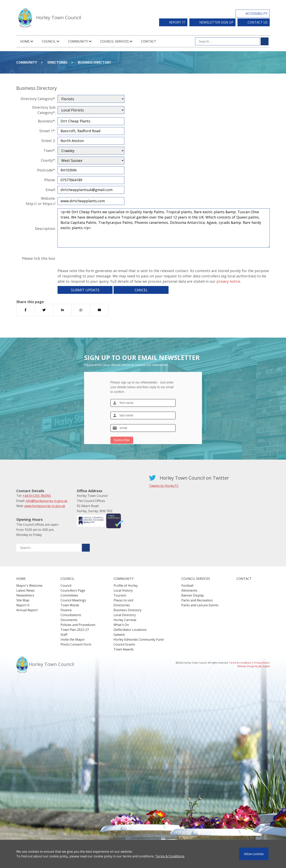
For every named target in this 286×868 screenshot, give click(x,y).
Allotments (189, 590)
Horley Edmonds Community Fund (138, 639)
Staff (64, 635)
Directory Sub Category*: (44, 110)
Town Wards (70, 605)
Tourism (120, 595)
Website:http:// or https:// (41, 201)
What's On (121, 625)
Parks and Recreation (197, 600)
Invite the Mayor (73, 639)
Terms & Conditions (170, 856)
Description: (45, 229)
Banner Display (193, 595)
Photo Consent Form (76, 644)
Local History (123, 590)
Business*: (47, 121)
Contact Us (258, 22)
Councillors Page (73, 590)
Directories (57, 62)
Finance (66, 610)
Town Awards (124, 649)
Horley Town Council (59, 17)
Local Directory (125, 615)
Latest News (25, 590)
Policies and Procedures (78, 625)
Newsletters (25, 595)
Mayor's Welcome (29, 586)
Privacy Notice (262, 663)
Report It (177, 22)
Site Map (23, 600)
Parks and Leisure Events (200, 605)
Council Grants (124, 644)
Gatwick (119, 635)
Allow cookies (254, 854)
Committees (69, 595)
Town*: (49, 150)
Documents (69, 620)
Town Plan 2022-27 (75, 630)
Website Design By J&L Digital (253, 666)
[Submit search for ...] (265, 41)
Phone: (50, 180)
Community (27, 62)
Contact (149, 41)
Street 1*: (47, 131)
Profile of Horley (126, 586)
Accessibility (257, 14)
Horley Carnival (125, 620)
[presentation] (87, 259)
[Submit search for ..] (86, 548)
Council (66, 586)
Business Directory (94, 62)
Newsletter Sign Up (216, 22)
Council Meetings (73, 600)
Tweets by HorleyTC (164, 486)
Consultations (71, 615)
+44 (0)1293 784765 (37, 496)
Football (187, 586)
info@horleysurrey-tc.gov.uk (46, 501)
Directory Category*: (38, 99)
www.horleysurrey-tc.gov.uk (45, 506)
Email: (51, 190)
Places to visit (123, 600)
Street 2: (48, 141)
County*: (48, 160)
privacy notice (228, 281)
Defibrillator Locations (130, 630)
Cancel (141, 290)
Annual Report (27, 610)
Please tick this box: (39, 258)
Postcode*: (46, 170)
